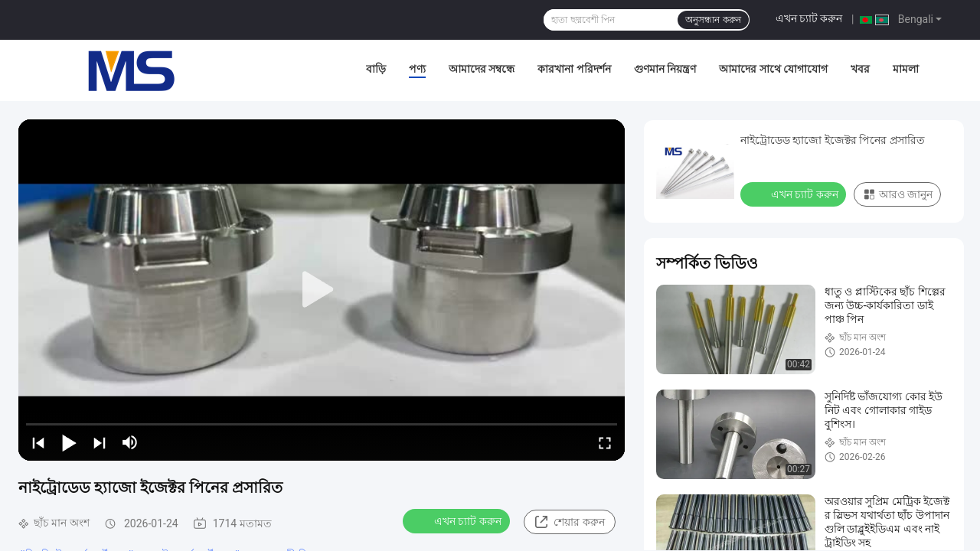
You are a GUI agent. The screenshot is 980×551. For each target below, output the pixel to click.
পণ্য (417, 69)
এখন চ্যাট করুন (809, 18)
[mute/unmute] (130, 442)
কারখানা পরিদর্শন (574, 69)
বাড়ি (376, 69)
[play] (322, 290)
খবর (860, 69)
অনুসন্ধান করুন (713, 20)
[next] (100, 442)
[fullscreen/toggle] (605, 442)
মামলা (906, 69)
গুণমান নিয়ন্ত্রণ (665, 69)
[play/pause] (69, 442)
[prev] (38, 442)
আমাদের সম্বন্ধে (482, 69)
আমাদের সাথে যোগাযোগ (773, 69)
